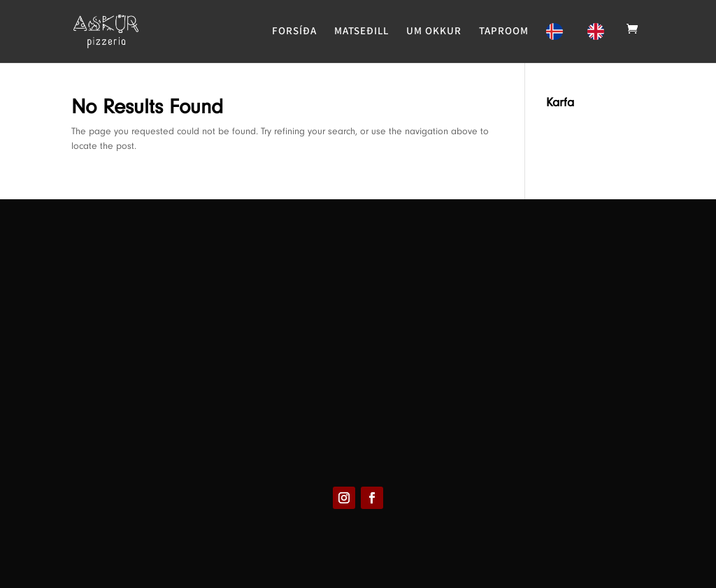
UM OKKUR (434, 31)
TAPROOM (504, 31)
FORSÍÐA (294, 31)
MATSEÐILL (361, 31)
